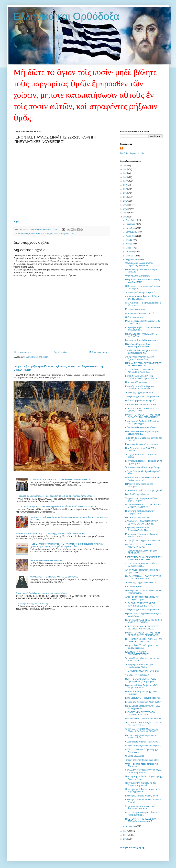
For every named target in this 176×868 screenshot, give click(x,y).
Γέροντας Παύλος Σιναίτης (32, 233)
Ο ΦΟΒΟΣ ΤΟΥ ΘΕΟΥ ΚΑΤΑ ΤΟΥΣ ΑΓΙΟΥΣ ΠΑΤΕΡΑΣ (141, 546)
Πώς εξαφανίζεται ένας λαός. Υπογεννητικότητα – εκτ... (138, 345)
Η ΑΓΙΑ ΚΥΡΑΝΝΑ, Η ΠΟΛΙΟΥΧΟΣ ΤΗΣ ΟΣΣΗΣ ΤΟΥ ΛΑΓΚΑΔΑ (143, 577)
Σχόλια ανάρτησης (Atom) (37, 357)
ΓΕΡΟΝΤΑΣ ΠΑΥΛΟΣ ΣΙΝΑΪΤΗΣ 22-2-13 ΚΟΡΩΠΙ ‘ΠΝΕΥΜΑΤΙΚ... (143, 621)
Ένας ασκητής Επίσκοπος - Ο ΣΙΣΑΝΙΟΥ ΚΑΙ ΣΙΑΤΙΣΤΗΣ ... (144, 724)
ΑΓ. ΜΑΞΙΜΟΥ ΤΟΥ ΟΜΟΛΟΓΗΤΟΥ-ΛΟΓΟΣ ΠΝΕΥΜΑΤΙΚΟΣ (142, 371)
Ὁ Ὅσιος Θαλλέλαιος (135, 756)
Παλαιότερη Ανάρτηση (99, 352)
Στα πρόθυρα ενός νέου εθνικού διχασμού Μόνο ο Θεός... (140, 358)
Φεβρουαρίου (132, 260)
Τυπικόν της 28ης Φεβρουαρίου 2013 (142, 583)
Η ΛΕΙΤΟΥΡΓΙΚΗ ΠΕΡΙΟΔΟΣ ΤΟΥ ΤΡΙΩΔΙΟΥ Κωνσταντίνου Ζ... (141, 820)
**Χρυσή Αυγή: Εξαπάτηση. (137, 276)
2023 (126, 177)
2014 (126, 213)
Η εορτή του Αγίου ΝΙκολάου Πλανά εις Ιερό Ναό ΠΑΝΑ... (142, 281)
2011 (126, 835)
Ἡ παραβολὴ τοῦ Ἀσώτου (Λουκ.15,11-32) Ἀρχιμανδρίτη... (143, 791)
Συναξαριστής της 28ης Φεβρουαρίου (35, 604)
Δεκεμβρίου (131, 220)
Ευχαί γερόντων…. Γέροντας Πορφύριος (143, 698)
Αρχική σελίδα (60, 352)
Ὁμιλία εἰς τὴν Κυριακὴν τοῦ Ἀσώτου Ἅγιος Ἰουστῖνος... (142, 814)
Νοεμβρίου (131, 224)
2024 (126, 173)
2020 (126, 189)
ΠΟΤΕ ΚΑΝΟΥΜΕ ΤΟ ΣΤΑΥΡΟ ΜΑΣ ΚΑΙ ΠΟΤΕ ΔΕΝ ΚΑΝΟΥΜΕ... (144, 640)
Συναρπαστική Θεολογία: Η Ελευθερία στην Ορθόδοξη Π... (142, 422)
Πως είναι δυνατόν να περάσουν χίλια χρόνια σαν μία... (142, 433)
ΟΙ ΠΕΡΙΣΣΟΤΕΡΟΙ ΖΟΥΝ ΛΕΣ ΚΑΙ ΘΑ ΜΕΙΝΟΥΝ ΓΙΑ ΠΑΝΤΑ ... (143, 506)
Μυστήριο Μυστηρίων (135, 309)
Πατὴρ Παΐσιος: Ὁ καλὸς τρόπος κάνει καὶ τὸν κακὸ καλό (142, 647)
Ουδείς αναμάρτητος (134, 317)
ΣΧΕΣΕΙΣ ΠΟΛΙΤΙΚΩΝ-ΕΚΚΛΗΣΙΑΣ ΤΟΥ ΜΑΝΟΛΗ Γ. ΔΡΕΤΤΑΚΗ (144, 558)
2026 (126, 166)
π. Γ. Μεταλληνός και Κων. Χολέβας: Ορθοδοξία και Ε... (141, 565)
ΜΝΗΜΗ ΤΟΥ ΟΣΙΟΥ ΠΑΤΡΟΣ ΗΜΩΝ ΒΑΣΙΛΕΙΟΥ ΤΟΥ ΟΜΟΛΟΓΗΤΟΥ (142, 416)
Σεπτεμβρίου (132, 232)
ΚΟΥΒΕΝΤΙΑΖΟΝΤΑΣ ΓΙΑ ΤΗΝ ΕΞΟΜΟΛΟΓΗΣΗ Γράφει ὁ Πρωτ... (142, 377)
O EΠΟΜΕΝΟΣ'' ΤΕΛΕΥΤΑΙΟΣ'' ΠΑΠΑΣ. (144, 719)
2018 (126, 197)
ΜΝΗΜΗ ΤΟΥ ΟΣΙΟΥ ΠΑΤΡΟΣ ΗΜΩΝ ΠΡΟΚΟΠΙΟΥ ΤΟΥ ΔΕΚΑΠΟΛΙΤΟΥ (142, 634)
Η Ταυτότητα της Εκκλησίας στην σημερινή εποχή (140, 512)
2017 (126, 201)
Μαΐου (129, 248)
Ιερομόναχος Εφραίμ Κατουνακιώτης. (142, 340)
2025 (126, 169)
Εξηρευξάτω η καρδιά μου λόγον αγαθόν (143, 702)
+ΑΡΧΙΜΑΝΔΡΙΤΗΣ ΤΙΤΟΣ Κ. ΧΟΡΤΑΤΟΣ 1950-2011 (54, 577)
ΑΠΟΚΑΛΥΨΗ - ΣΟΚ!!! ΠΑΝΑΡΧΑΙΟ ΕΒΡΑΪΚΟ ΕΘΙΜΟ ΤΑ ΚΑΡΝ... (142, 522)
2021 (126, 185)
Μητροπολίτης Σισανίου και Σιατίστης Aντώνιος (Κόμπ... (142, 535)
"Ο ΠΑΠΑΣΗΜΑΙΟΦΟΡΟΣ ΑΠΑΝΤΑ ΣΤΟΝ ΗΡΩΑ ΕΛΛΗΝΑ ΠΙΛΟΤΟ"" (142, 730)
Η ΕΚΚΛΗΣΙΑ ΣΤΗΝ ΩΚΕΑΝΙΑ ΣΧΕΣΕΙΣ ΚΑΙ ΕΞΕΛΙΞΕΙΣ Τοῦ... (143, 364)
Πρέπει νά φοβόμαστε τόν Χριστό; (140, 401)
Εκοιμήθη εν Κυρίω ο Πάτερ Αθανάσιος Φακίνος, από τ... (143, 329)
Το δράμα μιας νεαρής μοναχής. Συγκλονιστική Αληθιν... (140, 666)
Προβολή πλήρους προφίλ (132, 153)
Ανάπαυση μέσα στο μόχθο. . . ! (139, 313)
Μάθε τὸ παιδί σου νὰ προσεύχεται (141, 428)
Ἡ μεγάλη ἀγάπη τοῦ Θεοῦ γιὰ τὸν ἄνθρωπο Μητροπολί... (141, 784)
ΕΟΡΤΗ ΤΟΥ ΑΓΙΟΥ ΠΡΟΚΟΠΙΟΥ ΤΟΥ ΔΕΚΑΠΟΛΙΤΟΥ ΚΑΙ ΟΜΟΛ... (143, 628)
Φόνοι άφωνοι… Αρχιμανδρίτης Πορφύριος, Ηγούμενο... (139, 264)
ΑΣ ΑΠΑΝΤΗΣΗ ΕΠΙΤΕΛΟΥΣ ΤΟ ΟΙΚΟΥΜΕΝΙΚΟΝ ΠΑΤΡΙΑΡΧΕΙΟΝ (60, 480)
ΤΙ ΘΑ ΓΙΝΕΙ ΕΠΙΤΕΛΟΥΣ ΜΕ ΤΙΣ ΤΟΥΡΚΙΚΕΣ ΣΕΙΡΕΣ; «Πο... (140, 604)
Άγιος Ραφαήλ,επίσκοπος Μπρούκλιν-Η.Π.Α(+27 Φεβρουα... (142, 598)
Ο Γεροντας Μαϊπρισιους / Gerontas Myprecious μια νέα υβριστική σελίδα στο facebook (57, 506)
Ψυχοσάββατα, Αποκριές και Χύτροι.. (142, 742)
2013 (126, 217)
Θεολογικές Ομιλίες (67, 233)
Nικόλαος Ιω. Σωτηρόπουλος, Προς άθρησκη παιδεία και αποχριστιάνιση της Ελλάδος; (56, 496)
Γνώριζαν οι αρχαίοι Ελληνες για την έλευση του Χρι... (141, 737)
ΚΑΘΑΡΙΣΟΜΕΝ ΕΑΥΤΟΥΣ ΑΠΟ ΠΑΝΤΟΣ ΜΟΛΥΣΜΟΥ (140, 713)
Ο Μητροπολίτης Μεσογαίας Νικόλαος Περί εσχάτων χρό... (142, 479)
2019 (126, 193)
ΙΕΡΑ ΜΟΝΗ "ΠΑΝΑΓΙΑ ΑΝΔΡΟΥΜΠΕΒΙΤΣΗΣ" (137, 653)
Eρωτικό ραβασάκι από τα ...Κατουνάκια (143, 444)
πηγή (16, 221)
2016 (126, 205)
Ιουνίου (129, 244)
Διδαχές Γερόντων (51, 233)
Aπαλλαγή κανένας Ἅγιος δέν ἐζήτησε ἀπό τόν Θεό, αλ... (142, 298)
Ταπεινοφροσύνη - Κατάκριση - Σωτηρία (143, 467)
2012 (126, 831)
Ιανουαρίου (131, 826)
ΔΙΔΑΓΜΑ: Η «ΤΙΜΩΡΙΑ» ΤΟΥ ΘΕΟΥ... (143, 405)
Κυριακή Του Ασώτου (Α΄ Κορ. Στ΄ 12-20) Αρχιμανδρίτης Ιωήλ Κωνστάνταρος (50, 533)
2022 (126, 181)
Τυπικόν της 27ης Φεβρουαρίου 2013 (142, 760)
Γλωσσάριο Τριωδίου (135, 587)
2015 (126, 209)
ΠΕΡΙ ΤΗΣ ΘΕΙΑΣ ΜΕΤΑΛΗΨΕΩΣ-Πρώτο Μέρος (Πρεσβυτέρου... (141, 680)
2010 (126, 839)
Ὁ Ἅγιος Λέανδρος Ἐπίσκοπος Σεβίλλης (143, 746)
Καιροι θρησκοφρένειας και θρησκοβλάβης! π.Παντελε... (139, 529)
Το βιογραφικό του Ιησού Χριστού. (140, 293)
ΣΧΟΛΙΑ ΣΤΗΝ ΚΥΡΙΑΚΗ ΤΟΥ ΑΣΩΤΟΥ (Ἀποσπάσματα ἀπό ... (143, 771)
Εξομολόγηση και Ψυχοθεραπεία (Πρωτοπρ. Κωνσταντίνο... (140, 388)
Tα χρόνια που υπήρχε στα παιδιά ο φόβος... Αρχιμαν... (141, 500)
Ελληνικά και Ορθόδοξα (67, 16)
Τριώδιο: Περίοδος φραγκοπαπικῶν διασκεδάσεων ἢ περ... (141, 352)
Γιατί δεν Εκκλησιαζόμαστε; (137, 494)
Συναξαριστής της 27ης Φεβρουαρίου (142, 610)
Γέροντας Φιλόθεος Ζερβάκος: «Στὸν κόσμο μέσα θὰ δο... (142, 686)
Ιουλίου (129, 240)
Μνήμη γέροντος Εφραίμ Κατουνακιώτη (143, 541)
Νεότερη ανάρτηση (23, 352)
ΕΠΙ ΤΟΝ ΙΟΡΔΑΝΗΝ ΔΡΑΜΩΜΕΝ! (46, 560)
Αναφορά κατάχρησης (133, 847)
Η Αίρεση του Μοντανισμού (137, 517)
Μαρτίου (130, 256)
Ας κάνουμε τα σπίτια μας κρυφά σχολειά (144, 490)
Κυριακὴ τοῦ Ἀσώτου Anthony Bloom (142, 796)
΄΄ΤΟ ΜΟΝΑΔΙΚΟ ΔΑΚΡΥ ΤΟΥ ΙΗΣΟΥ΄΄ (143, 671)
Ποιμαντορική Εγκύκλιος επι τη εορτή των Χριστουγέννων (42, 593)
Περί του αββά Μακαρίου (136, 382)
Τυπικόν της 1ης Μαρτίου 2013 (139, 393)
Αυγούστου (131, 236)
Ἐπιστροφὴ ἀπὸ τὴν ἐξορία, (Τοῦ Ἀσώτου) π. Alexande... (140, 807)
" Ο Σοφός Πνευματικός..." (137, 675)
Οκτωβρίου (131, 228)
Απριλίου (130, 252)
